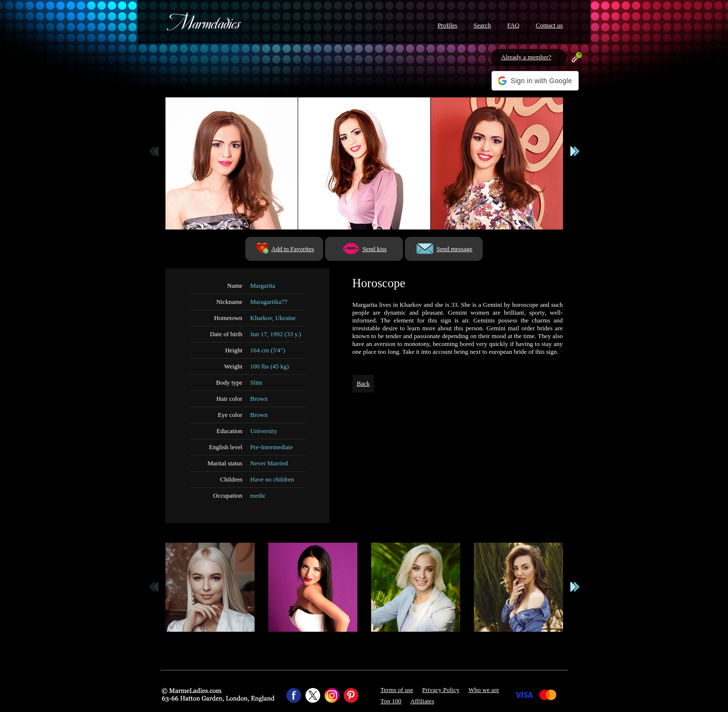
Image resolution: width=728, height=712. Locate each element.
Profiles (447, 25)
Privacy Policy (441, 690)
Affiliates (422, 701)
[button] (535, 81)
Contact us (549, 25)
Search (482, 25)
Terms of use (397, 690)
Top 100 (391, 701)
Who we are (484, 690)
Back (364, 383)
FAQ (513, 25)
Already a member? (527, 57)
